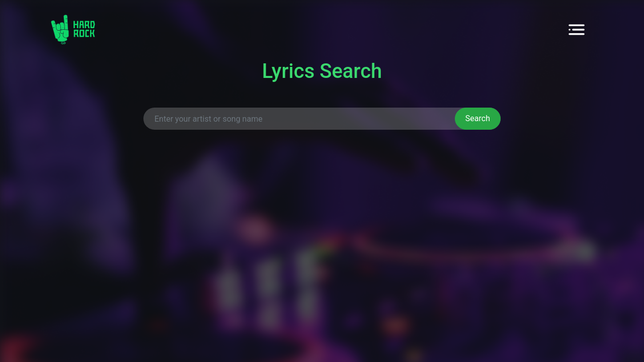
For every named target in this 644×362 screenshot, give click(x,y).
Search (478, 118)
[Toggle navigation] (577, 30)
